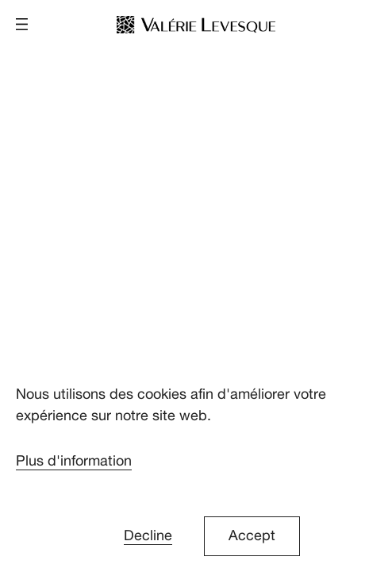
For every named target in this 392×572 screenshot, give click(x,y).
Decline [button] (148, 536)
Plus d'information (74, 461)
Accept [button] (252, 536)
